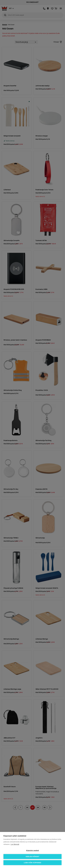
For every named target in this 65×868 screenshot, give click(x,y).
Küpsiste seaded (32, 850)
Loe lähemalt (15, 844)
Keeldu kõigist (32, 857)
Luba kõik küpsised (33, 863)
